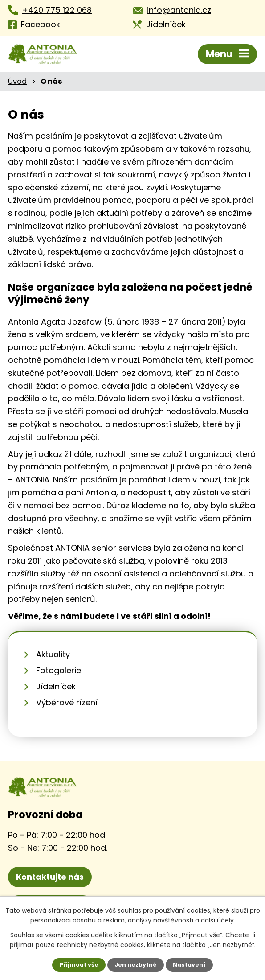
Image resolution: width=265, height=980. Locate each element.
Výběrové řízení (67, 702)
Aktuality (53, 654)
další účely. (218, 920)
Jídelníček (56, 686)
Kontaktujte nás (50, 877)
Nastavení (189, 965)
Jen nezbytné (136, 965)
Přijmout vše (79, 965)
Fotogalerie (59, 670)
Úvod (17, 81)
